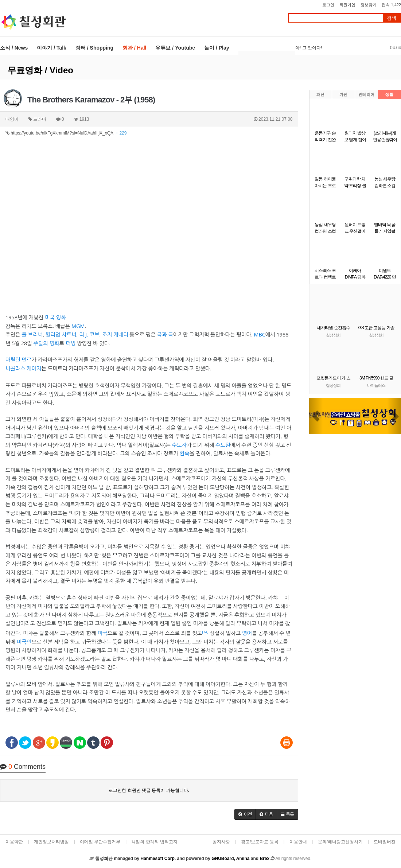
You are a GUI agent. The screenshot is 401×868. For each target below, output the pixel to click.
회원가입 (347, 5)
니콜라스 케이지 (23, 368)
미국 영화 (55, 317)
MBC (259, 334)
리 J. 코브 (89, 334)
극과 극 (165, 334)
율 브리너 (32, 334)
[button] (245, 814)
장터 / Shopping (94, 48)
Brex (264, 859)
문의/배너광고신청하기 (340, 842)
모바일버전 (385, 842)
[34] (205, 632)
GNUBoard (223, 859)
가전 (343, 94)
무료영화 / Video (40, 70)
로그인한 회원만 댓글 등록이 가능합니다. (149, 790)
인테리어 (366, 94)
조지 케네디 (115, 334)
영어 (247, 633)
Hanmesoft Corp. (158, 859)
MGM (78, 326)
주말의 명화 (46, 343)
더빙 (71, 343)
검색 (392, 18)
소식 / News (14, 48)
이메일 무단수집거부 (100, 842)
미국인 (24, 642)
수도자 (179, 445)
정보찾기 (369, 5)
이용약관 (14, 842)
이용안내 (298, 842)
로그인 (328, 5)
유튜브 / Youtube (175, 48)
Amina (243, 859)
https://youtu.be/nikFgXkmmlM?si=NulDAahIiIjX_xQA (66, 133)
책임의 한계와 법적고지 (154, 842)
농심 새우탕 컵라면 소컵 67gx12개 (325, 231)
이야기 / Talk (52, 48)
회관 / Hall (134, 48)
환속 (185, 453)
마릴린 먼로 (18, 360)
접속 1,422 (391, 5)
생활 (389, 94)
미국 (102, 633)
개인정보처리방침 (51, 842)
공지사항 (221, 842)
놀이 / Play (217, 48)
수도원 (223, 445)
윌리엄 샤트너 (61, 334)
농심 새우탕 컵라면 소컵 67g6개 (385, 186)
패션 (320, 94)
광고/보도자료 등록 (260, 842)
